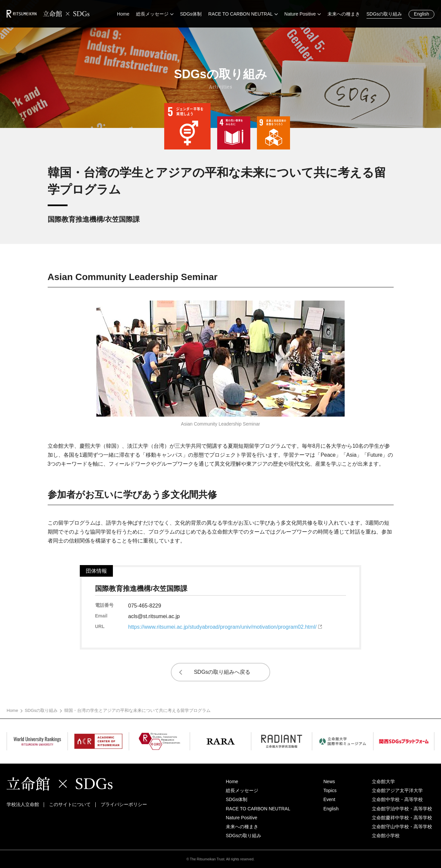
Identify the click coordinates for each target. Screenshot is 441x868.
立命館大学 (383, 781)
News (329, 781)
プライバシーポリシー (124, 804)
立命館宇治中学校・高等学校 (402, 809)
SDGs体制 (237, 799)
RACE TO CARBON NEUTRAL (258, 809)
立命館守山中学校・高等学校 (402, 827)
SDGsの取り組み (41, 710)
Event (329, 799)
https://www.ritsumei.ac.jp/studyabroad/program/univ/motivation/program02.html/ (222, 627)
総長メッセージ (242, 790)
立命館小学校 (386, 836)
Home (12, 710)
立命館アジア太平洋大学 (397, 790)
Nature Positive (242, 818)
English (421, 14)
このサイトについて (70, 804)
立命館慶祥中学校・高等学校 (402, 818)
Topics (330, 790)
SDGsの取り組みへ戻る (222, 672)
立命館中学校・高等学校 (397, 799)
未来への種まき (242, 827)
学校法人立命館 (23, 804)
